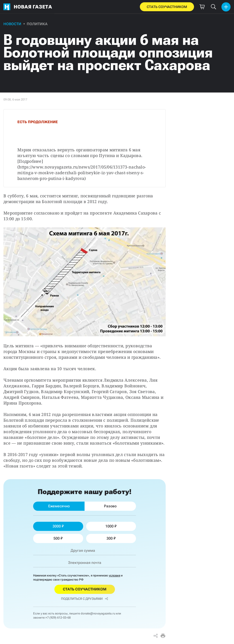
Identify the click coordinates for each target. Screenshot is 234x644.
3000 (58, 526)
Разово (110, 506)
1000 (111, 526)
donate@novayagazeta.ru (98, 613)
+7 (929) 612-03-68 (58, 618)
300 (111, 538)
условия (114, 575)
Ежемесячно (59, 506)
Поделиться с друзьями (85, 599)
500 (58, 538)
